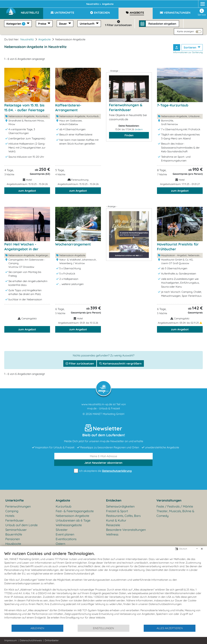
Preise (43, 24)
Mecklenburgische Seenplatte (71, 3)
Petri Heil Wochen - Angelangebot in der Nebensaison (21, 249)
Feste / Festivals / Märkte (175, 506)
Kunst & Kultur (116, 520)
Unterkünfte (14, 500)
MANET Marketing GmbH (109, 414)
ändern (139, 129)
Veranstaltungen (169, 500)
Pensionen (13, 539)
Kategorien (16, 24)
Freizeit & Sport (117, 511)
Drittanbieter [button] (52, 640)
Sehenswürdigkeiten (120, 506)
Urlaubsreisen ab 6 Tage (73, 520)
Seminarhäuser (16, 530)
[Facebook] (186, 3)
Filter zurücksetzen (80, 363)
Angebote (45, 39)
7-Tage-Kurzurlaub (173, 105)
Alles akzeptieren (170, 628)
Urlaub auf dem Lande (21, 525)
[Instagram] (193, 3)
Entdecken (114, 500)
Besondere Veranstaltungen (126, 530)
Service (202, 12)
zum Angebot (27, 191)
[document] (103, 588)
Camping (12, 511)
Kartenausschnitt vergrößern (120, 363)
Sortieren (190, 47)
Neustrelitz (105, 3)
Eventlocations (66, 539)
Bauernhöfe (14, 534)
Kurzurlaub (64, 506)
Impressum (11, 640)
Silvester (62, 530)
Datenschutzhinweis (31, 640)
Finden (129, 135)
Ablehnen (37, 628)
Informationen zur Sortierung (188, 52)
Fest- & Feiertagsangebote (75, 511)
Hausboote (13, 544)
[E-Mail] (103, 456)
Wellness (112, 534)
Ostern (60, 544)
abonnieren (103, 463)
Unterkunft (87, 24)
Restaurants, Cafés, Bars (123, 516)
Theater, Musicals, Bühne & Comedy (175, 513)
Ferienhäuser (15, 520)
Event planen (65, 534)
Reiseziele (113, 525)
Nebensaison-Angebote (72, 516)
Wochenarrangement (73, 244)
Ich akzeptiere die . (103, 471)
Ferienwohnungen (18, 506)
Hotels (10, 516)
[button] (32, 11)
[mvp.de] (199, 3)
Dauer (63, 24)
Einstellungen (103, 628)
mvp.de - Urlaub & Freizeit (103, 408)
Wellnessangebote (69, 525)
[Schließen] (202, 549)
